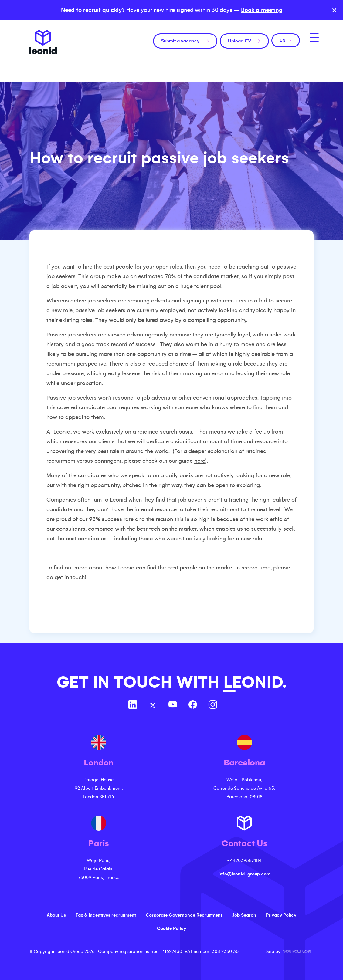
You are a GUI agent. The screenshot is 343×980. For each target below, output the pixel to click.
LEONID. (255, 682)
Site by (290, 951)
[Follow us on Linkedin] (133, 705)
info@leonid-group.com (245, 874)
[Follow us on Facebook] (193, 705)
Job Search (244, 915)
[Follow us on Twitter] (153, 705)
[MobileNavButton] (314, 37)
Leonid (43, 42)
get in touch (70, 577)
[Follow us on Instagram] (213, 705)
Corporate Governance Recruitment (184, 915)
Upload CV (239, 41)
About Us (56, 915)
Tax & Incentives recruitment (106, 915)
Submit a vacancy (180, 41)
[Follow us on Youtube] (173, 705)
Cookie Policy (171, 928)
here (200, 461)
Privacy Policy (281, 915)
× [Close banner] (334, 10)
